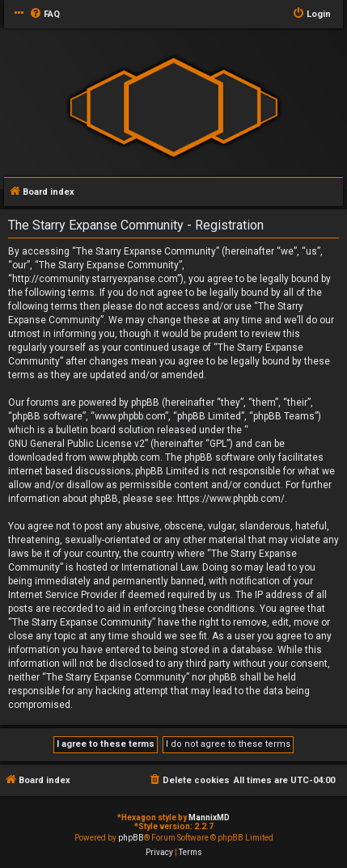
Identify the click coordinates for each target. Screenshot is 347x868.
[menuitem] (44, 15)
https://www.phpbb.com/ (231, 499)
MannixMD (209, 817)
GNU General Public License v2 (76, 444)
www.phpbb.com (125, 457)
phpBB (131, 838)
